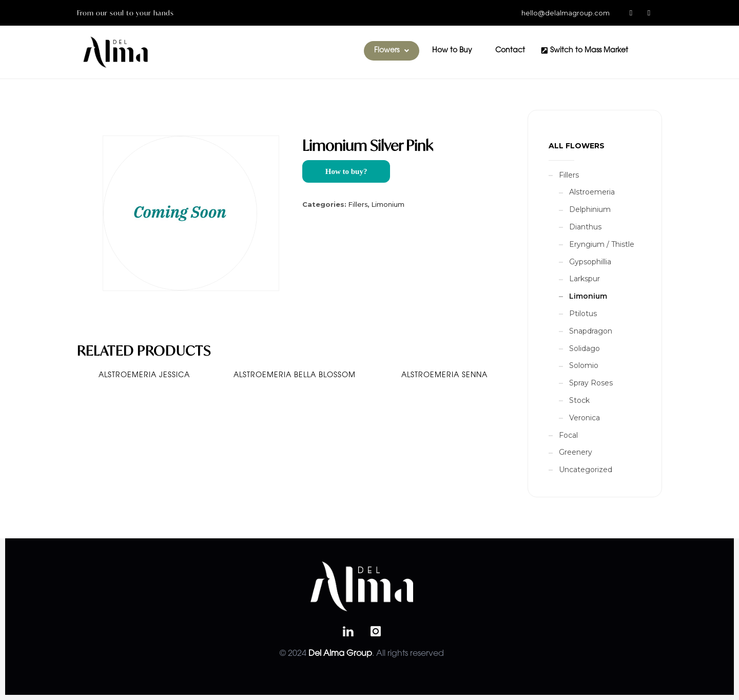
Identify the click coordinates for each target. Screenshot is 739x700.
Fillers (358, 204)
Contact (510, 51)
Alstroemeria (592, 192)
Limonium (388, 204)
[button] (392, 51)
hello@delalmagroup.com (566, 13)
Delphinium (590, 209)
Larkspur (585, 279)
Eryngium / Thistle (602, 244)
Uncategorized (586, 470)
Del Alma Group (340, 654)
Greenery (576, 452)
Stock (579, 400)
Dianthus (585, 227)
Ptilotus (583, 314)
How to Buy (452, 51)
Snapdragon (591, 331)
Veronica (585, 418)
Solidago (585, 348)
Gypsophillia (590, 262)
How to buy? (346, 171)
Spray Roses (591, 383)
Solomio (584, 365)
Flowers (392, 51)
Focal (568, 435)
